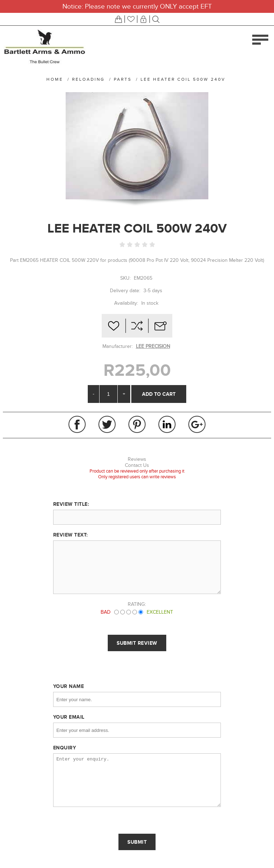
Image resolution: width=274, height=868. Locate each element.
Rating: (137, 604)
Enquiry (65, 748)
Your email (69, 717)
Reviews (137, 459)
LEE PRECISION (153, 346)
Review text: (70, 535)
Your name (69, 686)
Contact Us (137, 465)
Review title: (71, 504)
